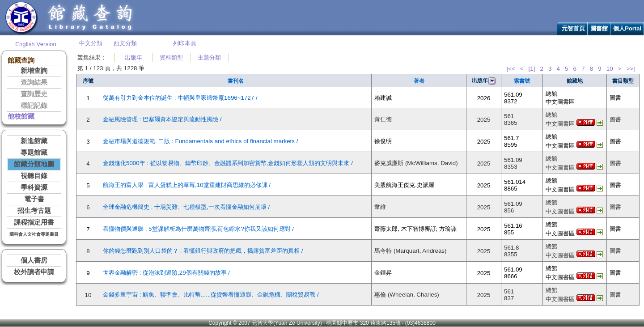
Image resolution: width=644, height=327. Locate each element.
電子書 (34, 199)
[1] (532, 69)
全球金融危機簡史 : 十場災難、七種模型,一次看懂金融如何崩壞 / (186, 207)
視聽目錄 (34, 176)
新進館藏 (34, 141)
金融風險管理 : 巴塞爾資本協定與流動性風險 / (162, 119)
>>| (631, 69)
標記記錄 (34, 106)
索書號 (522, 81)
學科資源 (34, 187)
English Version (36, 44)
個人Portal (627, 28)
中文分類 (91, 43)
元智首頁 (573, 28)
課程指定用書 (34, 222)
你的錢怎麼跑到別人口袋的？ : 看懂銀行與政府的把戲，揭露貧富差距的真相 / (203, 251)
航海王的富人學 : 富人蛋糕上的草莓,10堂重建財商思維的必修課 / (187, 185)
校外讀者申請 (34, 272)
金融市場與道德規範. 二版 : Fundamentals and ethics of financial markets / (200, 141)
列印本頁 (185, 43)
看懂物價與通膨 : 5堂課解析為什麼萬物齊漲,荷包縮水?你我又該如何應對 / (198, 229)
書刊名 (236, 81)
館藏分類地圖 (34, 164)
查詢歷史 (34, 94)
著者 (419, 81)
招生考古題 (34, 211)
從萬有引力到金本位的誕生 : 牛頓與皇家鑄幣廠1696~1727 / (180, 98)
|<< (511, 69)
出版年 (133, 57)
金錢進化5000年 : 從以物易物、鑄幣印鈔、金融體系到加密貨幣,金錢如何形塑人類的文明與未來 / (228, 163)
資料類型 (171, 57)
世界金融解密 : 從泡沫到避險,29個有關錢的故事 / (166, 273)
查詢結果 (34, 82)
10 (610, 69)
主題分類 (209, 57)
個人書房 (34, 260)
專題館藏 (34, 153)
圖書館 (599, 28)
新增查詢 (34, 71)
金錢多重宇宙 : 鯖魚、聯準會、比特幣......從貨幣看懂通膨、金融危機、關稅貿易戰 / (211, 295)
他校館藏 (21, 116)
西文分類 (125, 43)
